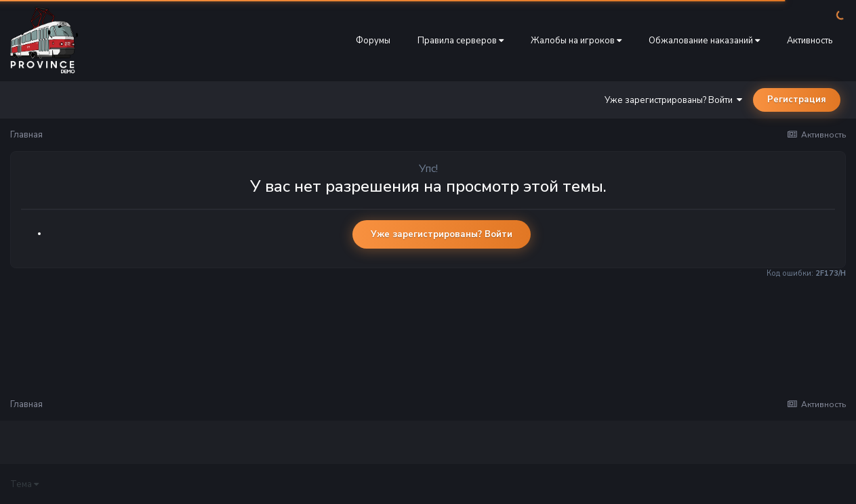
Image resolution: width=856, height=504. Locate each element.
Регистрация (797, 100)
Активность (810, 41)
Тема (24, 484)
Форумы (373, 41)
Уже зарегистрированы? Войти (673, 100)
